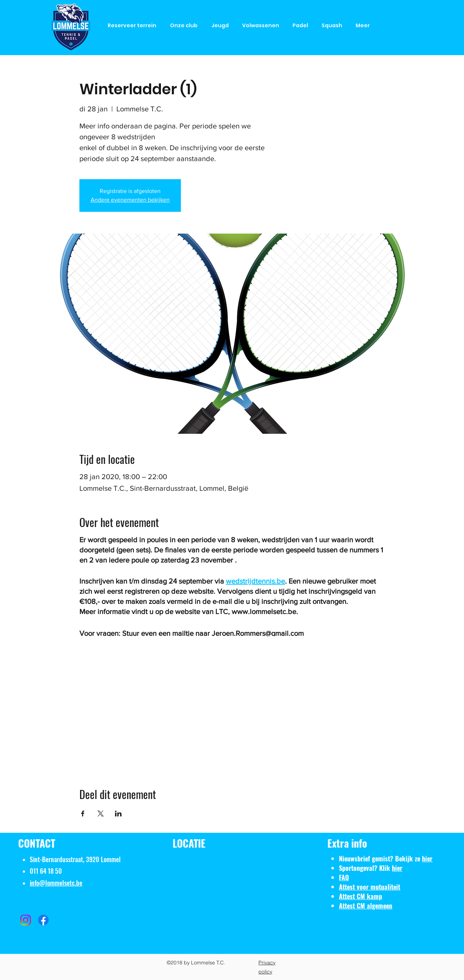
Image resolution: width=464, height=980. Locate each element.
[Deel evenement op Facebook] (83, 814)
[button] (185, 26)
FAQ (344, 877)
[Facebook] (43, 920)
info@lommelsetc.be (56, 883)
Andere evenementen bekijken (130, 200)
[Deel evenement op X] (101, 814)
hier (427, 858)
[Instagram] (26, 920)
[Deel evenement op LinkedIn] (118, 814)
